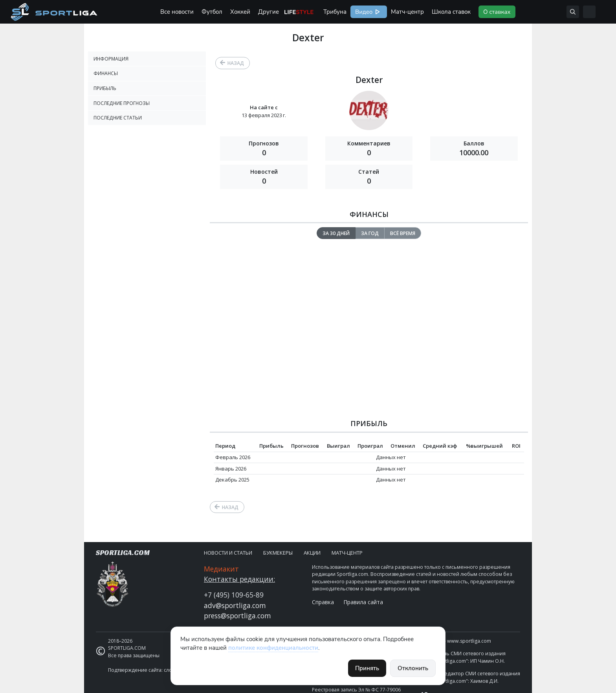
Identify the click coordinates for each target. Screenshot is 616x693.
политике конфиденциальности (273, 648)
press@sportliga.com (237, 616)
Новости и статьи (228, 553)
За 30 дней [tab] (336, 233)
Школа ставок (451, 12)
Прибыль (105, 88)
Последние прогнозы (122, 103)
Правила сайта (363, 602)
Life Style (299, 12)
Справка (323, 602)
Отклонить (413, 668)
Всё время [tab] (403, 233)
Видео (363, 12)
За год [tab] (370, 233)
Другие (269, 12)
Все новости (177, 12)
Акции (312, 553)
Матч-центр (407, 12)
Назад (236, 63)
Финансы (106, 73)
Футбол (212, 12)
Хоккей (240, 12)
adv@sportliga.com (235, 605)
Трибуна (335, 12)
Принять (367, 668)
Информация (111, 59)
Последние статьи (118, 118)
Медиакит (221, 569)
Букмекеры (278, 553)
